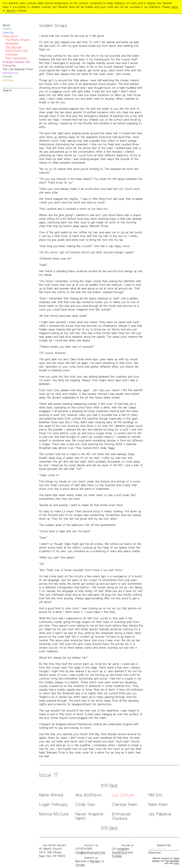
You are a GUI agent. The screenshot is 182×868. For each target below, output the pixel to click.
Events (7, 29)
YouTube (117, 856)
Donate (7, 76)
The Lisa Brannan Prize (18, 69)
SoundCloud (120, 852)
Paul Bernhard (172, 861)
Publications (10, 36)
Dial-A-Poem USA (16, 51)
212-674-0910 (84, 849)
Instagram (123, 849)
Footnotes (12, 55)
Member (95, 861)
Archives (8, 80)
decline (11, 11)
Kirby (177, 863)
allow (175, 7)
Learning (8, 32)
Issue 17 (49, 775)
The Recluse (13, 47)
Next (113, 785)
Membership (10, 73)
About (6, 25)
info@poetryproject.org (90, 852)
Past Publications (16, 58)
